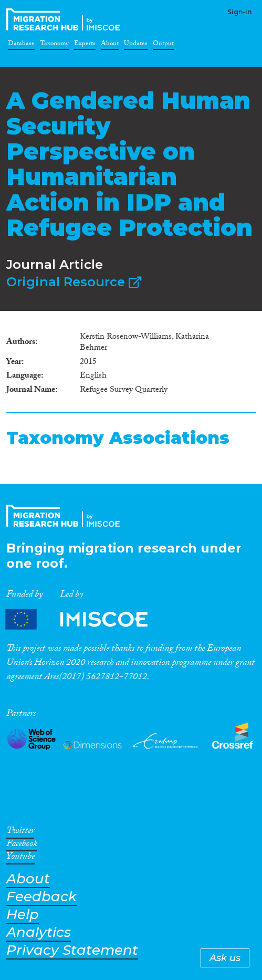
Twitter (20, 832)
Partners (86, 619)
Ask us (225, 958)
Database (21, 45)
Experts (85, 45)
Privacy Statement (72, 950)
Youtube (20, 858)
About (110, 45)
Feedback (41, 897)
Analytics (39, 932)
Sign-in (239, 12)
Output (163, 45)
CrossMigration (65, 19)
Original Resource (74, 282)
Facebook (22, 846)
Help (23, 915)
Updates (136, 45)
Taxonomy (54, 45)
